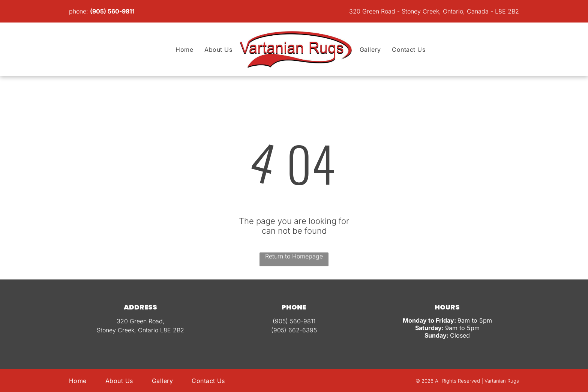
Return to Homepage (294, 256)
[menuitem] (184, 50)
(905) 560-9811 (112, 11)
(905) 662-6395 (294, 330)
